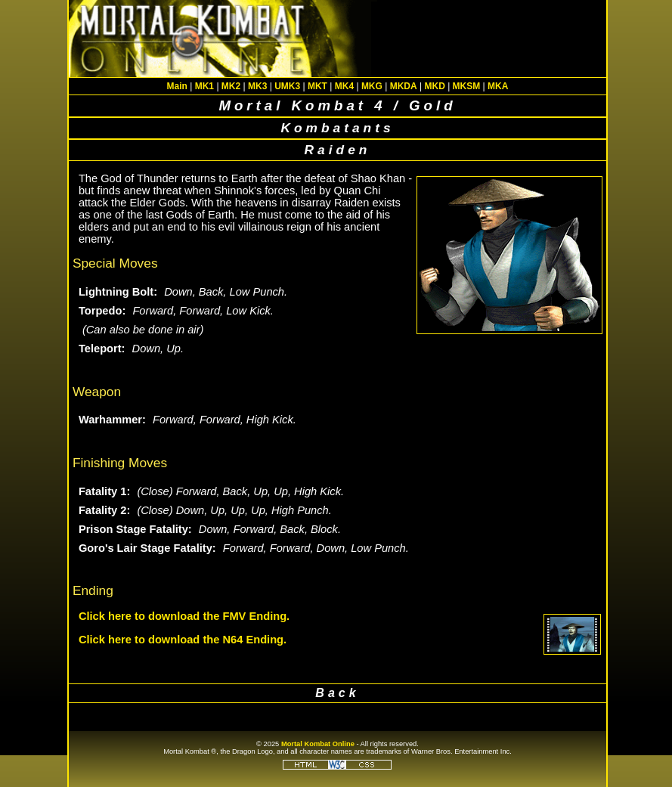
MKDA (404, 86)
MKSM (467, 86)
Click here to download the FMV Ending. (184, 616)
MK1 (204, 86)
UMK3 (287, 86)
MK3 (257, 86)
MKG (372, 86)
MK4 (344, 86)
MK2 (231, 86)
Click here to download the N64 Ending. (183, 640)
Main (177, 86)
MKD (434, 86)
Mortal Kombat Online (318, 744)
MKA (498, 86)
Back (337, 693)
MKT (317, 86)
